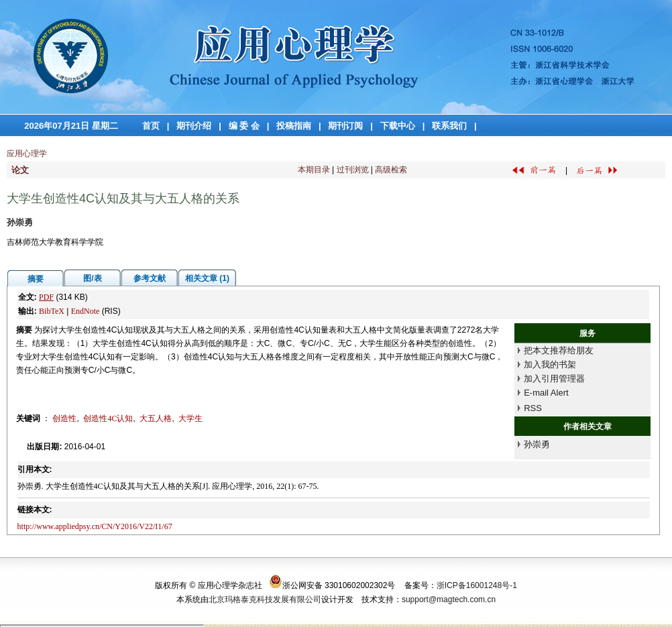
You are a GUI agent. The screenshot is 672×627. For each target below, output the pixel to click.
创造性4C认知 (108, 418)
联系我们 (449, 126)
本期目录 (314, 170)
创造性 (64, 418)
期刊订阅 (345, 126)
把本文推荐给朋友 (559, 350)
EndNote (86, 311)
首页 (151, 126)
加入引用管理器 (554, 379)
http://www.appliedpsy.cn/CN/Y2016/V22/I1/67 (95, 526)
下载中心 (398, 126)
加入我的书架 (550, 364)
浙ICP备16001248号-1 (477, 585)
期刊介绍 (194, 126)
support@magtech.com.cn (449, 600)
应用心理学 (27, 154)
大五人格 (156, 418)
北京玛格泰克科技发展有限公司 (265, 600)
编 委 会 (244, 126)
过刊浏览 (353, 170)
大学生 (190, 418)
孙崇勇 (537, 444)
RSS (533, 408)
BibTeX (52, 311)
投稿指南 (294, 126)
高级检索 (391, 170)
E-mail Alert (546, 393)
